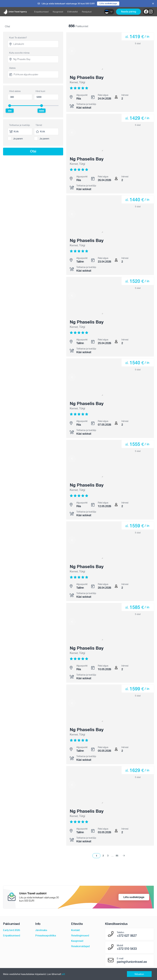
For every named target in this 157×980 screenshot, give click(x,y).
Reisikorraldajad (80, 946)
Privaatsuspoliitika (46, 936)
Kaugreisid (58, 12)
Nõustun (139, 974)
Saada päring (128, 12)
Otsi (33, 151)
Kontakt (76, 930)
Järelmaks (41, 930)
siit (63, 974)
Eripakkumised (41, 12)
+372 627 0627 (127, 936)
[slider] (10, 106)
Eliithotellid (72, 12)
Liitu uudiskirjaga (108, 4)
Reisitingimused (80, 936)
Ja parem (18, 139)
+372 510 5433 (127, 949)
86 (117, 856)
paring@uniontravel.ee (132, 962)
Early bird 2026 (12, 930)
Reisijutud (87, 12)
